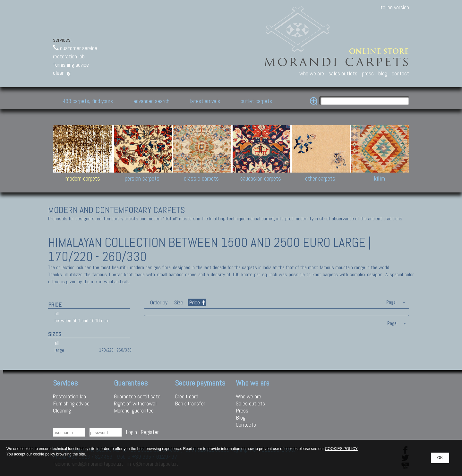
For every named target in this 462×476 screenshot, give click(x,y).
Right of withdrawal (135, 403)
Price (197, 302)
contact (400, 73)
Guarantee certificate (137, 396)
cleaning (62, 73)
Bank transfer (190, 403)
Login (132, 432)
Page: (391, 302)
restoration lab (69, 56)
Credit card (187, 396)
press (368, 73)
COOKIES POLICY (341, 449)
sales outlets (343, 73)
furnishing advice (71, 65)
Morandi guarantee (134, 410)
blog (383, 73)
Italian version (394, 7)
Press (242, 410)
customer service (75, 48)
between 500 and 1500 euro (82, 321)
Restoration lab (69, 396)
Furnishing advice (71, 403)
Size (179, 302)
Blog (241, 417)
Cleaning (62, 410)
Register (150, 432)
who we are (312, 73)
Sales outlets (250, 403)
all (57, 314)
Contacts (246, 425)
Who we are (248, 396)
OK (440, 458)
